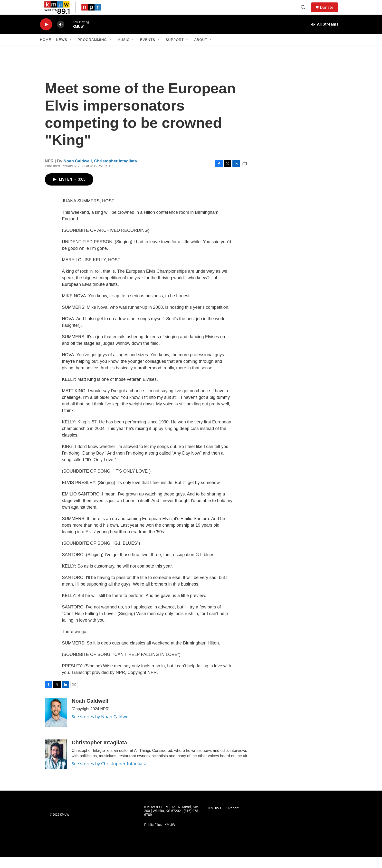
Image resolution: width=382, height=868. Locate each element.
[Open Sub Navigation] (71, 51)
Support (175, 51)
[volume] (61, 35)
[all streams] (325, 35)
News (62, 51)
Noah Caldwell (78, 172)
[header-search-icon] (305, 13)
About (201, 51)
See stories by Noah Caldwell (101, 728)
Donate (330, 13)
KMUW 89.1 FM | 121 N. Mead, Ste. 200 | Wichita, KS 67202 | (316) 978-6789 (172, 822)
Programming (92, 51)
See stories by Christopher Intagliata (109, 775)
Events (148, 51)
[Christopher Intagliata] (56, 765)
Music (124, 51)
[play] (46, 35)
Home (46, 51)
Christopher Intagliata (115, 172)
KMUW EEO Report (223, 819)
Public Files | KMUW (160, 836)
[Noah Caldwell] (56, 723)
